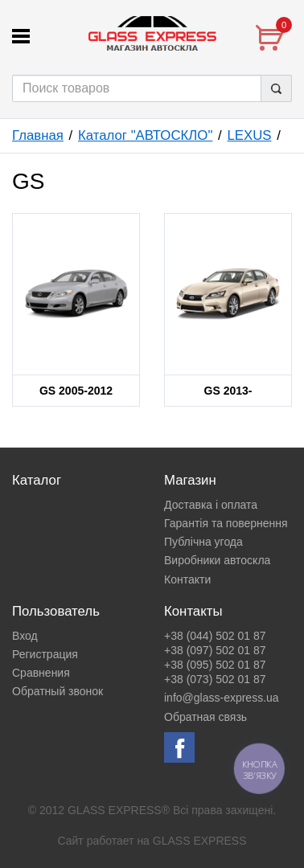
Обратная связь (205, 717)
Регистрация (45, 654)
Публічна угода (203, 542)
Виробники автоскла (217, 560)
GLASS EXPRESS (200, 841)
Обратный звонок (58, 691)
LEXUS (249, 135)
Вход (25, 636)
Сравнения (41, 673)
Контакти (187, 579)
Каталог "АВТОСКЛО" (145, 135)
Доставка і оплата (211, 505)
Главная (38, 135)
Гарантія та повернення (226, 523)
